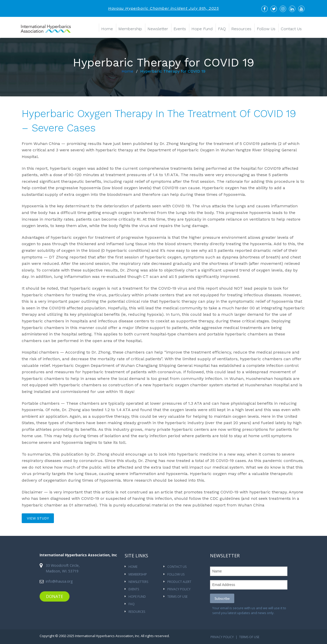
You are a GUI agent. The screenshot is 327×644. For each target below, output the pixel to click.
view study (38, 518)
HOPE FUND (137, 597)
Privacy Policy (179, 589)
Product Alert (179, 582)
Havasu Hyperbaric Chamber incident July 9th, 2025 (163, 8)
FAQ (222, 29)
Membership (130, 29)
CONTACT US (177, 567)
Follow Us (266, 29)
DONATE (55, 596)
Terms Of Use (177, 597)
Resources (241, 29)
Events (180, 29)
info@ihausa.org (59, 581)
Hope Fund (202, 29)
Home (107, 29)
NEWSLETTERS (138, 582)
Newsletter (158, 29)
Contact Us (291, 29)
